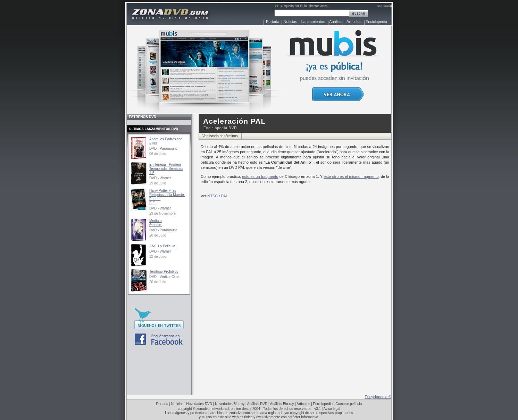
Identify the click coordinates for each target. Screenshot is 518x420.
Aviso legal (332, 409)
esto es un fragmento (260, 176)
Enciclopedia (376, 22)
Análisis (336, 22)
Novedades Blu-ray (230, 404)
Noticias (290, 22)
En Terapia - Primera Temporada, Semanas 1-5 (166, 169)
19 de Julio (158, 183)
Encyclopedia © (378, 397)
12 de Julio (158, 257)
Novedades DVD (199, 404)
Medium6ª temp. (156, 223)
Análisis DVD (257, 404)
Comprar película (349, 404)
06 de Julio (158, 154)
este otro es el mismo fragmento (351, 176)
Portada (273, 22)
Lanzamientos (313, 22)
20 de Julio (158, 235)
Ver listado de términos (220, 136)
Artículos (354, 22)
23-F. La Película (162, 246)
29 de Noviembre (162, 213)
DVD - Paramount (163, 149)
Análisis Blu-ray (282, 404)
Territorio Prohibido (164, 271)
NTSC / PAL (218, 196)
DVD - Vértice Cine (164, 277)
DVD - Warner (160, 178)
